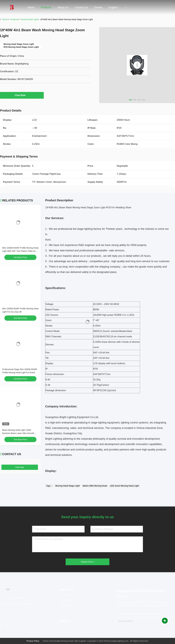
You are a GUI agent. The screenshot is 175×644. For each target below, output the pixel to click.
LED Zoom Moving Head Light (124, 486)
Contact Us (81, 7)
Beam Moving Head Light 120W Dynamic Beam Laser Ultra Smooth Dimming (18, 433)
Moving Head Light (29, 19)
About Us (63, 7)
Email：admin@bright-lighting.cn (18, 603)
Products (46, 7)
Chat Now (22, 95)
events (98, 7)
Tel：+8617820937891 (13, 598)
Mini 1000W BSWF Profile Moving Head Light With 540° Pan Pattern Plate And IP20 (20, 251)
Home (31, 7)
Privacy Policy (33, 641)
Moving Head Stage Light (68, 486)
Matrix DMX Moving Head (95, 486)
